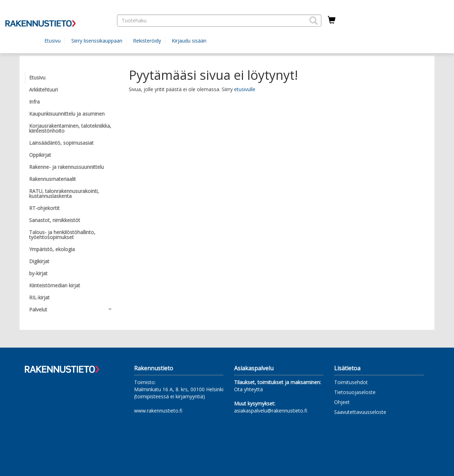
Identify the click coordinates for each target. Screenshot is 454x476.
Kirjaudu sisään (189, 41)
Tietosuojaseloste (355, 392)
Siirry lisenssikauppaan (97, 41)
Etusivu (52, 41)
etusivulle (245, 89)
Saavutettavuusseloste (360, 412)
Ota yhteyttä (248, 389)
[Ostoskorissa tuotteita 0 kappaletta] (332, 20)
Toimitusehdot (351, 382)
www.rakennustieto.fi (158, 411)
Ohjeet (342, 402)
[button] (314, 21)
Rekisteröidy (147, 41)
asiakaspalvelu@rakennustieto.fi (271, 411)
